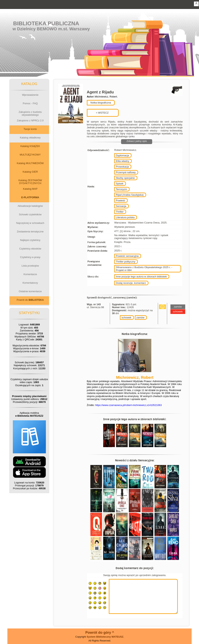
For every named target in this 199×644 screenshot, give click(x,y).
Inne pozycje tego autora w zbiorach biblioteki (141, 277)
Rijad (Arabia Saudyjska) (130, 195)
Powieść (120, 200)
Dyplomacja (122, 155)
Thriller (120, 212)
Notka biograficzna (100, 103)
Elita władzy (123, 161)
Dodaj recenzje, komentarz (131, 283)
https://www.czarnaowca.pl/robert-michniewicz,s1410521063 (128, 405)
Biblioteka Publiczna (46, 23)
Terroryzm (121, 189)
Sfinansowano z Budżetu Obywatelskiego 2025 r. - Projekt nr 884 (144, 269)
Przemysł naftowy (126, 172)
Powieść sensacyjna (127, 256)
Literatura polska (125, 217)
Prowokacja (122, 167)
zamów (140, 318)
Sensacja (121, 206)
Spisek (120, 184)
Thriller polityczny (126, 262)
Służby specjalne (125, 178)
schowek (126, 318)
